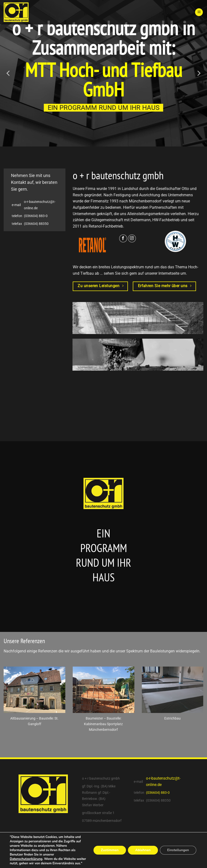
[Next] (198, 73)
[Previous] (9, 73)
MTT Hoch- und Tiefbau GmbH (103, 79)
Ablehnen (143, 850)
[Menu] (199, 12)
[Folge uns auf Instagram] (132, 238)
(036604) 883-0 (36, 216)
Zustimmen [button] (110, 850)
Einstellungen (178, 850)
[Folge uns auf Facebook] (123, 238)
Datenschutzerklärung (26, 859)
